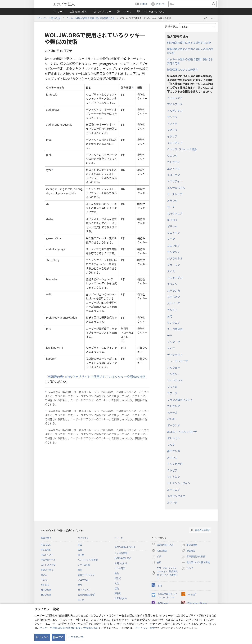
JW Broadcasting (86, 595)
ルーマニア (174, 490)
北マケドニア (175, 213)
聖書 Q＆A (46, 545)
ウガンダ (172, 156)
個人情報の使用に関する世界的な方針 (189, 43)
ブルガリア (174, 406)
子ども (44, 580)
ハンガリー (174, 374)
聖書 (80, 545)
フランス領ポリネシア (180, 400)
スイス (171, 271)
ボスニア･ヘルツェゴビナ (182, 432)
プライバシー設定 (145, 628)
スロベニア (174, 303)
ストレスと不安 (48, 565)
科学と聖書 (46, 590)
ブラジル (172, 387)
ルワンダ (172, 502)
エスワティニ (175, 181)
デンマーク (174, 342)
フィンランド (175, 380)
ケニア (171, 239)
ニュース (119, 538)
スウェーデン (175, 278)
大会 (117, 583)
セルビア (172, 310)
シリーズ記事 (84, 565)
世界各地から (121, 598)
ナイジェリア (175, 355)
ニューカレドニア (177, 361)
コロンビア (174, 245)
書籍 (80, 550)
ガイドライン (84, 590)
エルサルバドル (176, 188)
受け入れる (42, 637)
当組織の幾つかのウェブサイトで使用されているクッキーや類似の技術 (97, 377)
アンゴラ (172, 117)
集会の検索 (189, 545)
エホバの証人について (125, 547)
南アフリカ (174, 451)
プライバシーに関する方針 (49, 18)
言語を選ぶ (171, 26)
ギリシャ (172, 226)
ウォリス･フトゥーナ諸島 (182, 149)
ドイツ (171, 348)
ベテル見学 (120, 568)
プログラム (83, 580)
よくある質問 (121, 553)
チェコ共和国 (175, 329)
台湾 (170, 316)
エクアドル (174, 168)
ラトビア (172, 470)
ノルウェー (174, 368)
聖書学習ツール (48, 560)
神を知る (45, 585)
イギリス (172, 130)
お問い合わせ (121, 563)
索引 (80, 585)
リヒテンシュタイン (179, 483)
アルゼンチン (175, 111)
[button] (78, 12)
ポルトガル (174, 438)
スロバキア (174, 297)
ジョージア (174, 265)
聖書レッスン (47, 555)
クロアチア (174, 233)
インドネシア (175, 143)
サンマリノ (174, 252)
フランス (172, 393)
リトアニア (174, 477)
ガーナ (171, 207)
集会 (117, 573)
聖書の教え (46, 538)
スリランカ (174, 290)
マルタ (171, 445)
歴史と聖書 (46, 595)
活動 (117, 588)
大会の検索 (159, 551)
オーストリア (175, 194)
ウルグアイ (173, 162)
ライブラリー (84, 538)
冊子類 (81, 555)
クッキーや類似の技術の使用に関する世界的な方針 (69, 628)
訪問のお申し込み (123, 558)
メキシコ (172, 457)
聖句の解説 (46, 550)
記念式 (118, 578)
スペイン (172, 284)
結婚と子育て (47, 570)
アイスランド (175, 98)
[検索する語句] (190, 4)
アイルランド (175, 104)
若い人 (44, 575)
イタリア (172, 136)
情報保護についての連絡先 (183, 70)
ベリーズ (172, 412)
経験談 (118, 593)
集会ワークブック (86, 575)
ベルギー (172, 419)
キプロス (172, 220)
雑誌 (80, 570)
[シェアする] (206, 18)
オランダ (172, 201)
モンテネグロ (175, 464)
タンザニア (174, 323)
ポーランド (174, 425)
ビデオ (81, 600)
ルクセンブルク (176, 496)
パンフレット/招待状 (88, 560)
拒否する (58, 637)
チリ (170, 335)
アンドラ (172, 123)
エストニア (174, 175)
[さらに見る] (213, 18)
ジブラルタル (175, 258)
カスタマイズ (76, 637)
